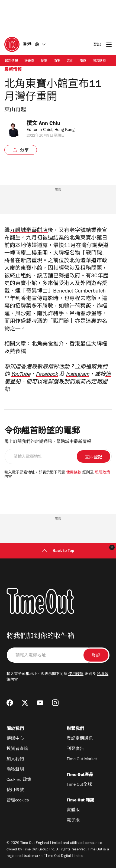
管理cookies (18, 801)
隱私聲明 (15, 770)
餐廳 (44, 61)
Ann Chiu (51, 124)
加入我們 (15, 760)
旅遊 (83, 61)
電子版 (73, 821)
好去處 (29, 61)
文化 (70, 61)
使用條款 (74, 473)
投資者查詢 (17, 749)
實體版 (73, 810)
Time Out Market (82, 760)
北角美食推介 (48, 345)
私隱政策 (102, 473)
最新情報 (11, 61)
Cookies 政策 (19, 780)
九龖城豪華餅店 (29, 231)
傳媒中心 (15, 739)
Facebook (47, 375)
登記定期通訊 (80, 739)
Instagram (78, 375)
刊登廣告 (75, 749)
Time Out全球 (79, 785)
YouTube (21, 375)
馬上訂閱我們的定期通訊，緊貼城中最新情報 (48, 442)
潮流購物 (99, 61)
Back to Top (58, 551)
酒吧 (57, 61)
